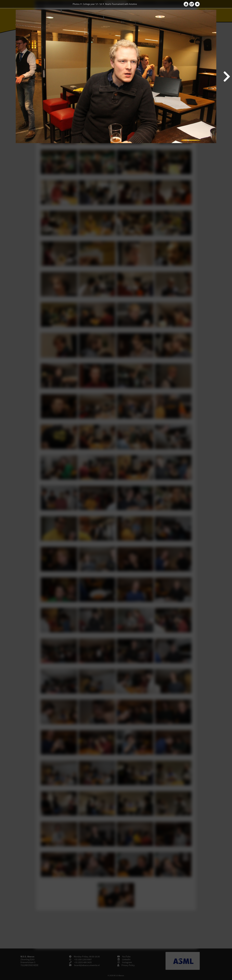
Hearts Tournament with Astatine (121, 4)
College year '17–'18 (92, 4)
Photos (76, 4)
